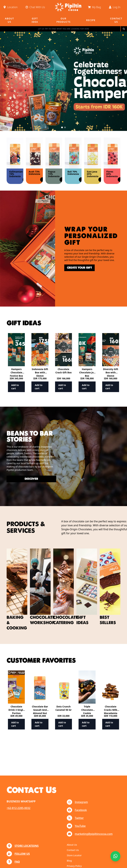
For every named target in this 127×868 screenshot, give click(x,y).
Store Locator (74, 855)
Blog (69, 861)
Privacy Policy (74, 866)
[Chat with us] (115, 856)
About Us (72, 845)
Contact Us (73, 850)
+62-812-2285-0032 (19, 808)
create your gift (64, 268)
